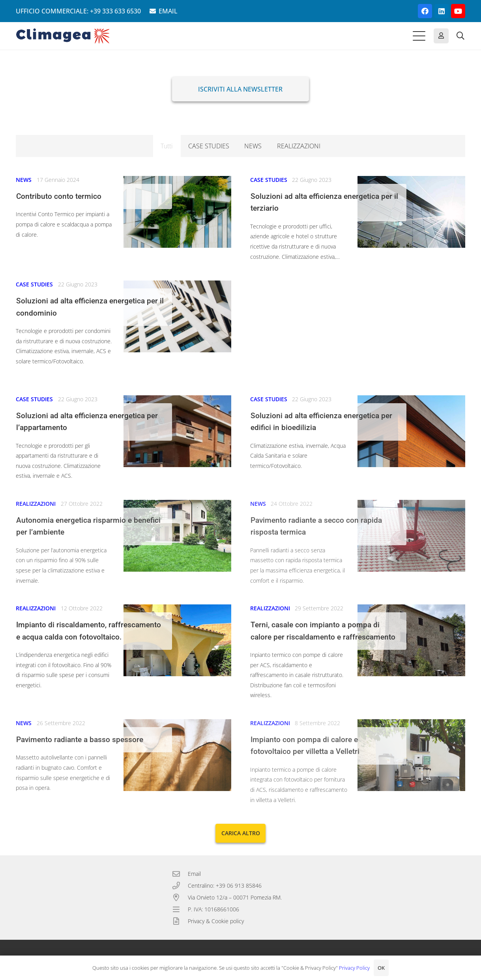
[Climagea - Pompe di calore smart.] (63, 36)
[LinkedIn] (442, 11)
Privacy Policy (354, 968)
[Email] (180, 874)
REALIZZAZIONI (36, 504)
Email (194, 874)
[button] (419, 36)
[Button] (441, 36)
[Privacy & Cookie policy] (180, 921)
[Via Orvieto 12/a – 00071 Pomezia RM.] (180, 897)
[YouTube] (458, 11)
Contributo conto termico (59, 196)
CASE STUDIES (269, 180)
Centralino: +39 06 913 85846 (225, 886)
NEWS (24, 180)
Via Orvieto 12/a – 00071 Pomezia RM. (235, 897)
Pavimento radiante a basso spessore (80, 740)
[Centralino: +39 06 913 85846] (180, 886)
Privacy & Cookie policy (216, 921)
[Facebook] (425, 11)
